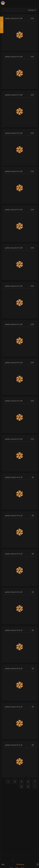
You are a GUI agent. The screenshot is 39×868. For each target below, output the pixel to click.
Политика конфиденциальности (25, 866)
